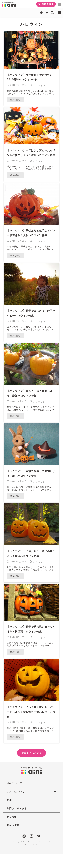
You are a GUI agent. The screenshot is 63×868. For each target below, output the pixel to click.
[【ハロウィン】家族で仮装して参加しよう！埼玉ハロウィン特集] (32, 444)
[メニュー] (59, 4)
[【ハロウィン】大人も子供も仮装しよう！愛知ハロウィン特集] (32, 364)
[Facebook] (41, 13)
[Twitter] (47, 13)
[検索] (52, 13)
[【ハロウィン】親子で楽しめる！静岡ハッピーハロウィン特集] (32, 284)
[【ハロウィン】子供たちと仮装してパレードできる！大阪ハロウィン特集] (32, 204)
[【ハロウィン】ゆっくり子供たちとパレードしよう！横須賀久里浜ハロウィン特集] (32, 680)
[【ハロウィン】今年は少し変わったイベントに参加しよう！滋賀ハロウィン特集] (32, 126)
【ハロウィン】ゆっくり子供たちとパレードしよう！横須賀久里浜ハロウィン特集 (31, 712)
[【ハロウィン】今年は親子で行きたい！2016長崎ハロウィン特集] (32, 50)
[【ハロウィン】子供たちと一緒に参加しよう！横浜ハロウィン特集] (32, 525)
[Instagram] (32, 836)
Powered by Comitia (32, 845)
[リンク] (9, 4)
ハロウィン (39, 86)
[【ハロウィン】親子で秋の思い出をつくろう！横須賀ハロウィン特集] (32, 602)
